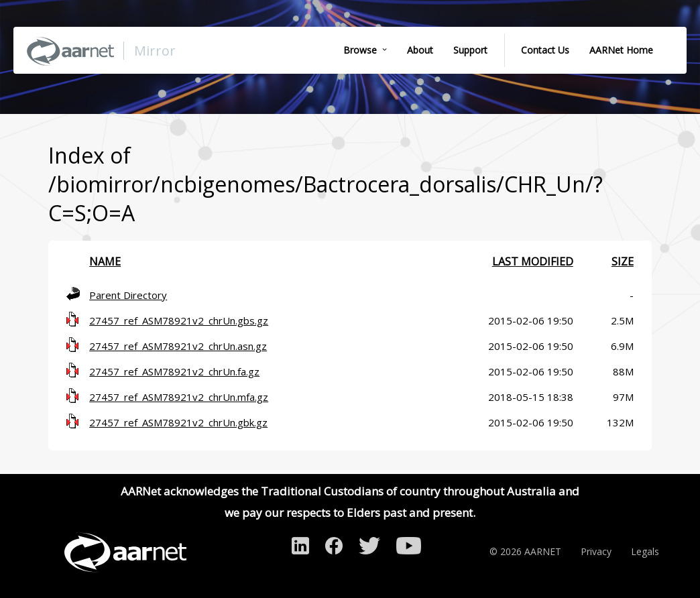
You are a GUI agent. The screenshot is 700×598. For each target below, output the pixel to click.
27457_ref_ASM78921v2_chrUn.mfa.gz (179, 397)
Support (470, 50)
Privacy (596, 551)
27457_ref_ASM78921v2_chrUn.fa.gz (174, 371)
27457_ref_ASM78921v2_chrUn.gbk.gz (178, 422)
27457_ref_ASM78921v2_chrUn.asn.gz (178, 346)
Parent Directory (128, 295)
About (420, 50)
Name (105, 261)
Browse (360, 50)
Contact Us (545, 50)
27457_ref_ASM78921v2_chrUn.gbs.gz (179, 320)
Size (623, 261)
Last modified (533, 261)
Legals (645, 551)
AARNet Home (621, 50)
